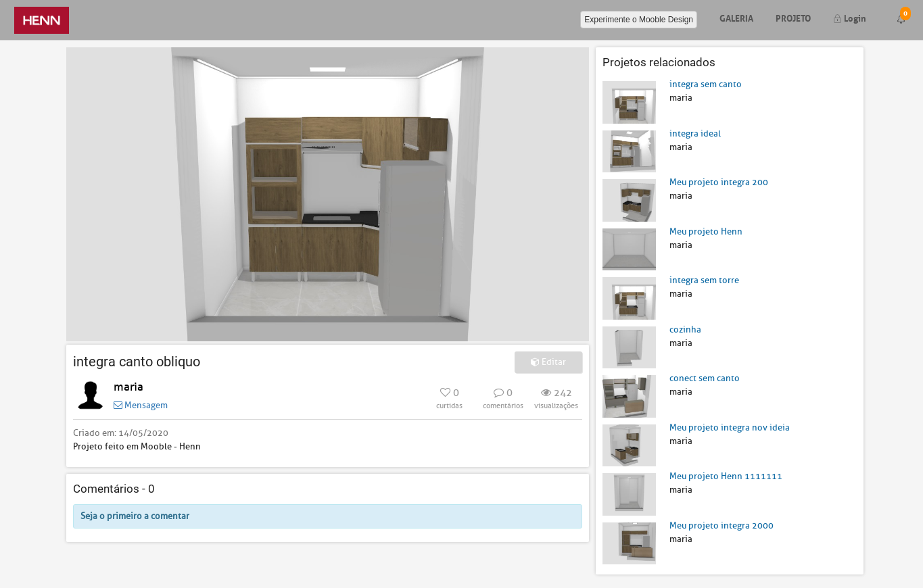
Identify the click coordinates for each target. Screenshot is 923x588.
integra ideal (695, 133)
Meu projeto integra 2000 (721, 525)
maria (128, 387)
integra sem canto (706, 84)
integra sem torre (704, 280)
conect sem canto (705, 378)
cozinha (685, 329)
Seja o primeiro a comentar (135, 516)
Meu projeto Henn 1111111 (726, 476)
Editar (548, 362)
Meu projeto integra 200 (719, 182)
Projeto (793, 17)
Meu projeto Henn (706, 231)
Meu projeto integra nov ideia (730, 427)
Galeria (736, 17)
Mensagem (141, 405)
